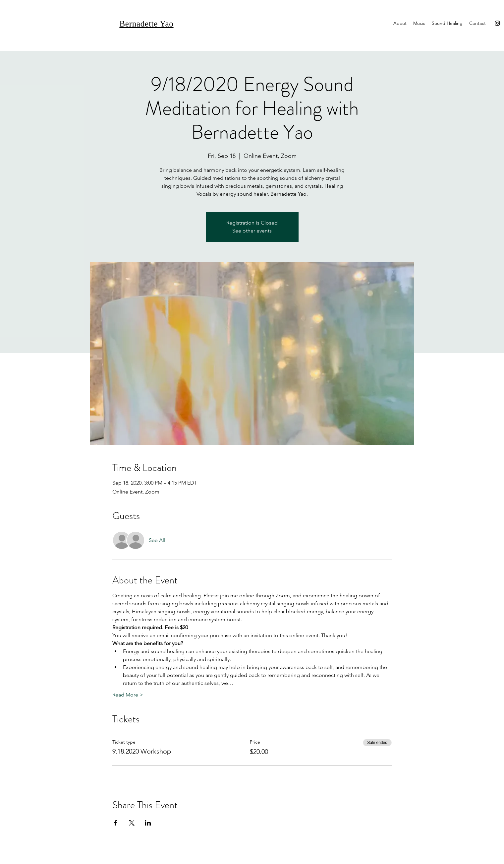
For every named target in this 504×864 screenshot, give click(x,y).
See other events (252, 231)
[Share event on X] (132, 823)
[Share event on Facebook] (115, 823)
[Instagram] (497, 23)
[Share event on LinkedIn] (148, 823)
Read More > (128, 695)
